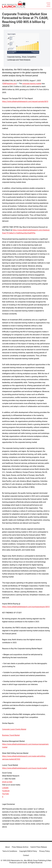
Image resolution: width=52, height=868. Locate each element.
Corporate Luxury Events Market (14, 729)
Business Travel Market (11, 735)
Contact (26, 855)
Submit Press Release (39, 847)
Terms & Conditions (10, 851)
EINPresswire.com (10, 84)
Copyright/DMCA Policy (28, 851)
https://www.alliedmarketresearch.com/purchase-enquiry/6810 (26, 607)
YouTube (5, 794)
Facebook (6, 791)
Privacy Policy (44, 851)
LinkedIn (5, 788)
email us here (7, 782)
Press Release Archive (20, 847)
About (7, 847)
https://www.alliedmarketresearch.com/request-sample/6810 (25, 101)
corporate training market (32, 84)
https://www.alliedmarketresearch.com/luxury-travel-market (25, 768)
